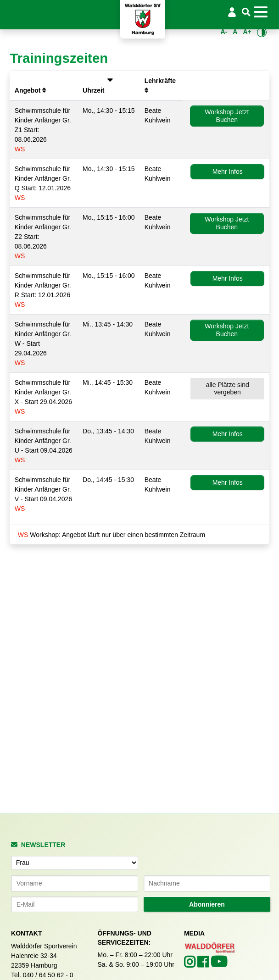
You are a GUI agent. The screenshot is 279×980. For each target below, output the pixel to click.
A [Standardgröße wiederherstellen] (235, 32)
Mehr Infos (228, 172)
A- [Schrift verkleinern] (224, 32)
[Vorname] (75, 883)
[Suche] (246, 13)
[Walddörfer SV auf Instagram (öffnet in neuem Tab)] (191, 964)
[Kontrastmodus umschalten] (262, 32)
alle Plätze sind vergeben (228, 389)
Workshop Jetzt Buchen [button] (227, 116)
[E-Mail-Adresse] (75, 904)
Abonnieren (207, 904)
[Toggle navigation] (262, 12)
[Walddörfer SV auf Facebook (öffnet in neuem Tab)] (204, 964)
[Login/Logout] (232, 12)
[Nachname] (207, 883)
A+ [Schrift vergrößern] (247, 32)
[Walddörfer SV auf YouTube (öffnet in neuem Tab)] (219, 964)
